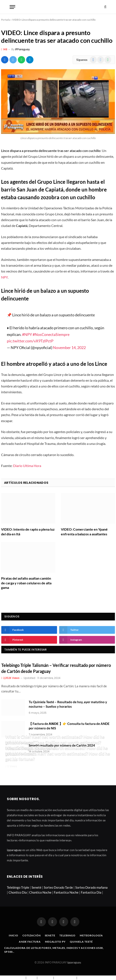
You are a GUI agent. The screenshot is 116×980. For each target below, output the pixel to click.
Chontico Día (18, 892)
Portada (6, 20)
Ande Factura (30, 942)
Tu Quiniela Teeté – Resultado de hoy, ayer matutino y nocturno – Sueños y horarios (68, 704)
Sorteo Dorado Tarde (58, 887)
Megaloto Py (55, 942)
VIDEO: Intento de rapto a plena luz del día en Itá (28, 532)
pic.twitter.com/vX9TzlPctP (30, 341)
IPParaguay (23, 49)
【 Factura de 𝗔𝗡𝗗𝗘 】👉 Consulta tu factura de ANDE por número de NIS (69, 726)
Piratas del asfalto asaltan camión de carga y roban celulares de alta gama (26, 583)
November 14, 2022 (69, 348)
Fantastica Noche (66, 892)
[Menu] (12, 7)
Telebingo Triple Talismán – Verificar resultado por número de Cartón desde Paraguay (56, 668)
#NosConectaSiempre (51, 334)
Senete (50, 935)
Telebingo (67, 935)
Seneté (36, 887)
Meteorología (91, 935)
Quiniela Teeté (81, 942)
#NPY (27, 334)
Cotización (32, 935)
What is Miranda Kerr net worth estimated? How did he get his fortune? (58, 756)
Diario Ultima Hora (27, 466)
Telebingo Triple (18, 887)
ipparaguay (14, 850)
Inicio (14, 935)
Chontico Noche (40, 892)
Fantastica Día (91, 892)
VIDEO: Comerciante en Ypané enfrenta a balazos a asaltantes (84, 532)
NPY (4, 277)
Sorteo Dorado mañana (91, 887)
